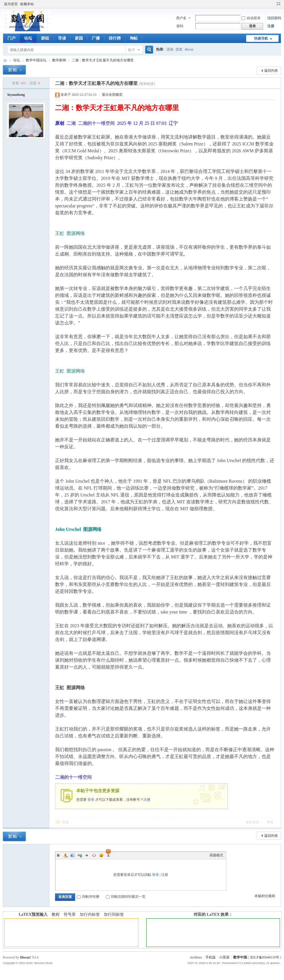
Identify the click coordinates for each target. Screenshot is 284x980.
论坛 (28, 38)
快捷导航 (261, 38)
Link (80, 855)
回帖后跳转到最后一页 (126, 897)
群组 (45, 38)
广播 (96, 38)
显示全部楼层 (112, 95)
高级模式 (216, 855)
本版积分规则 (265, 896)
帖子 (132, 50)
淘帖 (134, 38)
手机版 (211, 957)
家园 (79, 38)
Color (65, 855)
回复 (66, 822)
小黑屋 (224, 957)
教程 (56, 914)
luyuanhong (16, 95)
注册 (271, 26)
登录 (91, 800)
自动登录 (251, 18)
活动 (170, 49)
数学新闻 (59, 60)
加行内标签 (90, 914)
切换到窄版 (278, 4)
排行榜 (115, 38)
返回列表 (271, 71)
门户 (11, 38)
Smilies (101, 855)
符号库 (70, 914)
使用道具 (252, 822)
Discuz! (26, 957)
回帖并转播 (88, 897)
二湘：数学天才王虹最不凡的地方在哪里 (103, 60)
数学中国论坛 (36, 60)
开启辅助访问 (273, 4)
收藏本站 (27, 4)
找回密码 (274, 18)
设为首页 (11, 4)
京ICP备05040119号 (264, 957)
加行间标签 (114, 914)
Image (73, 855)
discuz (189, 49)
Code (94, 855)
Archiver (196, 957)
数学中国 (5, 60)
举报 (270, 822)
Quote (87, 855)
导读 (62, 38)
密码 (180, 26)
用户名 (181, 18)
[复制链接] (147, 84)
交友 (179, 49)
